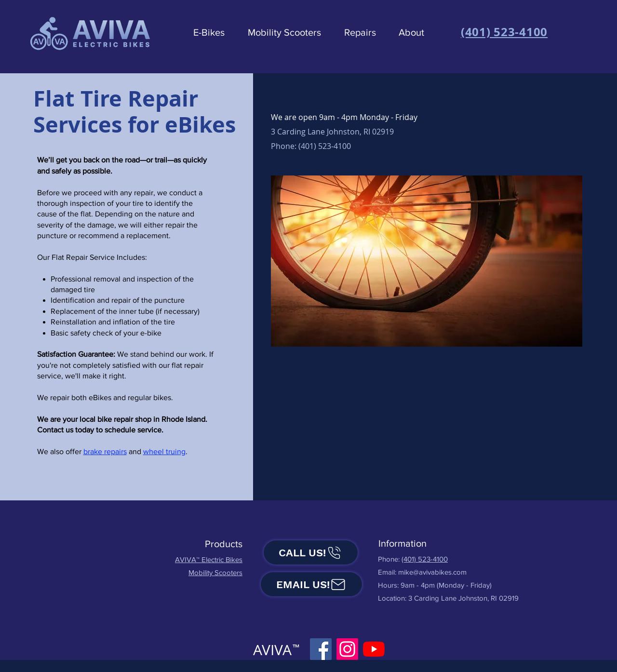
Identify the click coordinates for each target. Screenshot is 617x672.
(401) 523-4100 (425, 559)
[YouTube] (374, 649)
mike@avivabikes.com (432, 572)
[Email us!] (311, 584)
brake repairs (105, 451)
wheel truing (164, 451)
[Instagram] (347, 649)
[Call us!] (311, 552)
